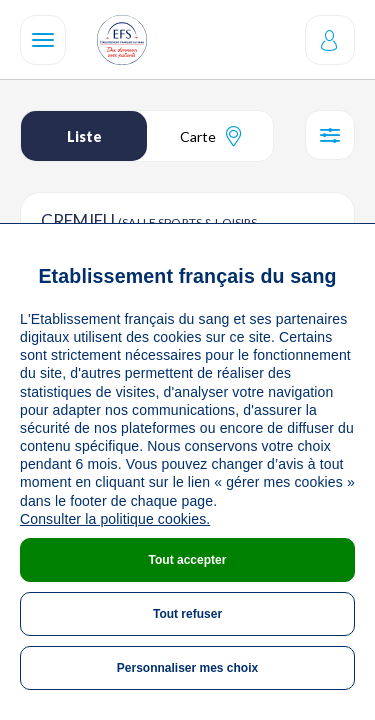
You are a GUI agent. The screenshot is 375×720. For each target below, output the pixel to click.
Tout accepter (188, 560)
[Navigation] (43, 40)
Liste (84, 136)
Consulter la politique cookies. (115, 519)
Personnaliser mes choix (187, 668)
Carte (210, 136)
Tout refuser (187, 614)
